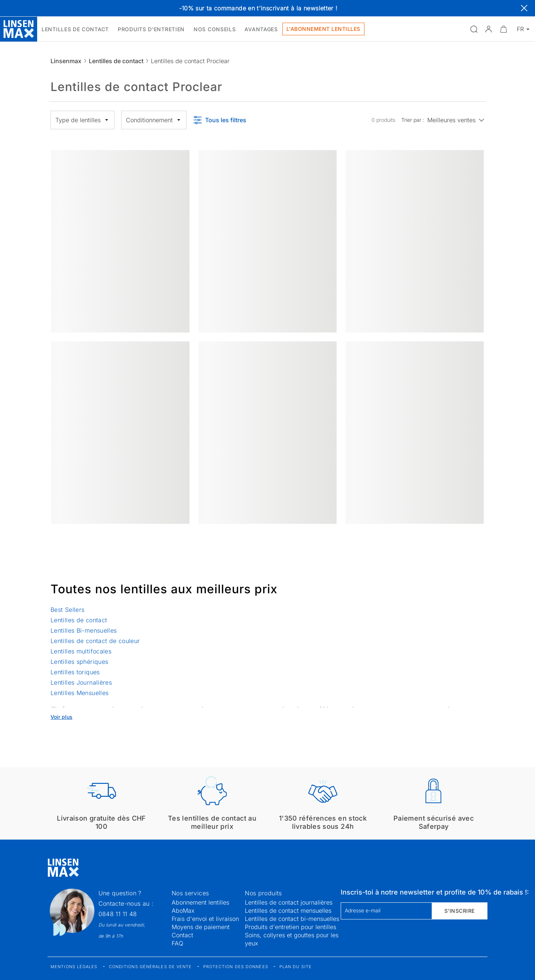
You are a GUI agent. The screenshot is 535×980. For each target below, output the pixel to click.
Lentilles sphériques (79, 662)
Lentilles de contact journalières (289, 902)
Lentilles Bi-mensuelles (84, 630)
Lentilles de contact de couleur (95, 641)
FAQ (177, 943)
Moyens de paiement (201, 927)
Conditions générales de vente (150, 967)
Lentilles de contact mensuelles (288, 911)
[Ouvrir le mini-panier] (503, 29)
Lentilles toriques (75, 672)
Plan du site (296, 967)
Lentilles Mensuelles (80, 693)
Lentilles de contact (116, 61)
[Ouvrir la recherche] (474, 29)
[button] (489, 29)
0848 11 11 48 (118, 914)
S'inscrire (460, 911)
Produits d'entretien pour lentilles (291, 927)
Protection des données (236, 967)
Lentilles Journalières (81, 682)
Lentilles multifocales (81, 651)
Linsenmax (66, 61)
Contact (182, 935)
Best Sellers (67, 610)
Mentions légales (74, 967)
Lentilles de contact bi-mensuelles (292, 919)
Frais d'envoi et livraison (205, 919)
